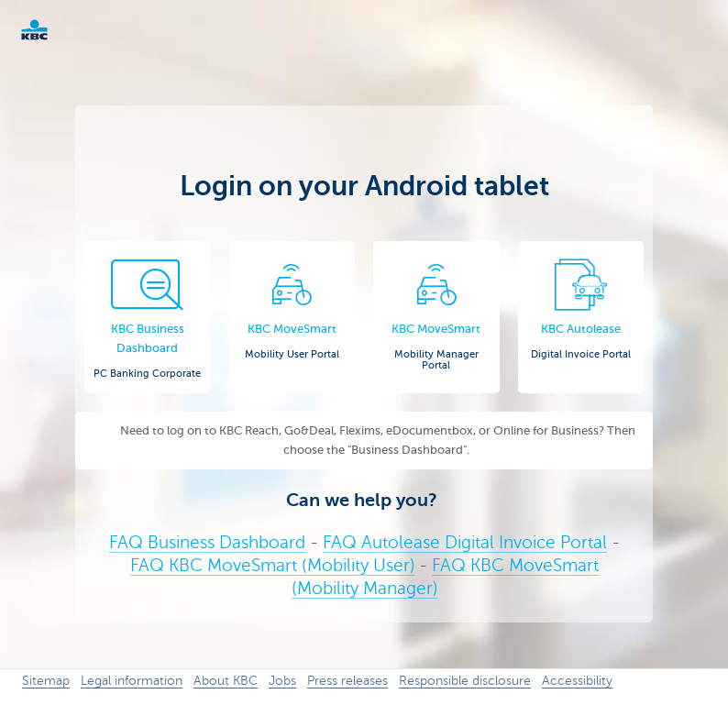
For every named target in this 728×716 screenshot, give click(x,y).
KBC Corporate (64, 30)
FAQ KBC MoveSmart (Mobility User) (272, 565)
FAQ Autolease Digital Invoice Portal (465, 542)
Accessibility (577, 681)
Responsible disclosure (465, 681)
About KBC (226, 681)
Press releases (347, 681)
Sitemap (46, 681)
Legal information (132, 681)
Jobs (282, 681)
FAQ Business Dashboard (207, 542)
